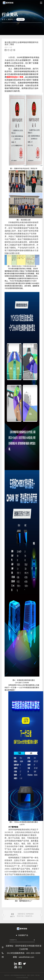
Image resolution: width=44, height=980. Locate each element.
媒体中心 (11, 19)
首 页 (3, 19)
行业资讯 (21, 19)
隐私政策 (26, 978)
